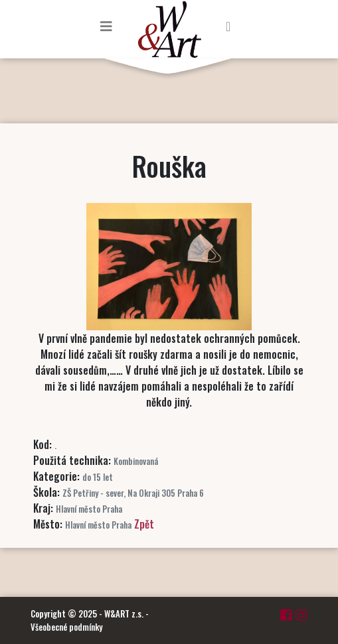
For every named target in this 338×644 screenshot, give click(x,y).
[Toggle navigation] (106, 26)
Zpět (144, 524)
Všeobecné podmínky (66, 627)
